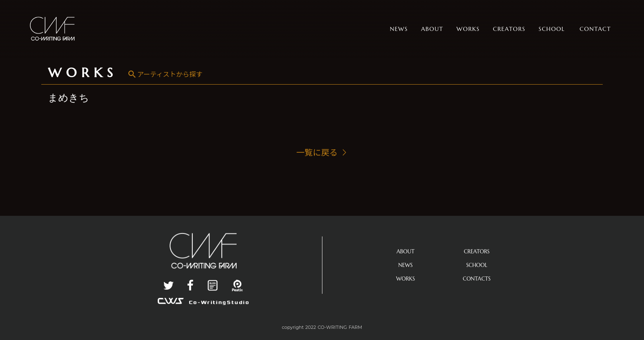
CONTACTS (477, 279)
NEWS (406, 265)
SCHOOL (477, 265)
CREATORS (477, 251)
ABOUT (405, 251)
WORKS (83, 73)
